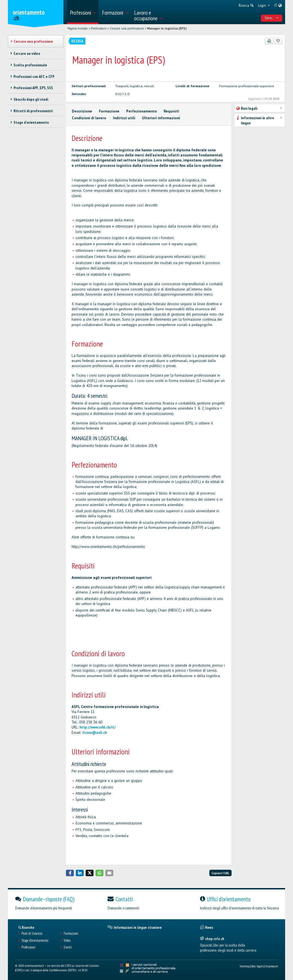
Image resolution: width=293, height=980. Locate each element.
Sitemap (244, 966)
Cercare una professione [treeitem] (33, 41)
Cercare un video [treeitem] (27, 53)
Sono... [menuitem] (272, 18)
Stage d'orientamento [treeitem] (31, 122)
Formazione (109, 111)
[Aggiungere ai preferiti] (278, 41)
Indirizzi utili (124, 118)
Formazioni (71, 934)
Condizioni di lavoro (89, 118)
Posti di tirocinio (32, 934)
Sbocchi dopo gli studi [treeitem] (31, 99)
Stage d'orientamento (35, 941)
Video (67, 941)
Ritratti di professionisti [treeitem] (33, 111)
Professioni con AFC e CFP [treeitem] (34, 77)
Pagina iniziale (78, 28)
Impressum (272, 966)
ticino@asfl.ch (95, 733)
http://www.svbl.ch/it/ (97, 727)
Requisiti (171, 111)
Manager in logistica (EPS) (167, 28)
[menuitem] (83, 12)
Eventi (68, 947)
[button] (70, 873)
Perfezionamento (142, 111)
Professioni (99, 28)
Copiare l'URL (220, 873)
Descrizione (82, 111)
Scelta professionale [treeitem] (30, 65)
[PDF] (269, 41)
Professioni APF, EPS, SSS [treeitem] (33, 88)
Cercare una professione (127, 28)
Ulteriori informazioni (161, 118)
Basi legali (257, 966)
